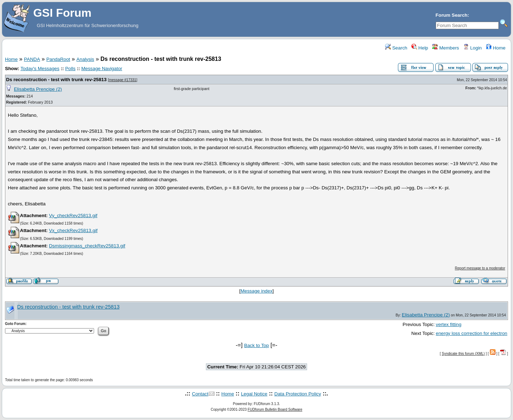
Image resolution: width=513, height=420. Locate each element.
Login (472, 48)
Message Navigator (102, 69)
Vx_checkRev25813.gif (73, 230)
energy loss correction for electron (471, 333)
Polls (70, 69)
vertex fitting (449, 324)
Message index (256, 291)
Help (420, 48)
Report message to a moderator (480, 268)
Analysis (85, 59)
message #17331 (123, 80)
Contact (200, 394)
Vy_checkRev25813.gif (73, 216)
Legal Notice (254, 394)
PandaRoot (58, 59)
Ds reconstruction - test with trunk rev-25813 (56, 80)
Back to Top (256, 345)
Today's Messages (40, 69)
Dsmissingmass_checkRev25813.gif (87, 246)
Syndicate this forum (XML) (463, 354)
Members (445, 48)
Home (496, 48)
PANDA (32, 59)
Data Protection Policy (298, 394)
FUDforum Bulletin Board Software (275, 409)
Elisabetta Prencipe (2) (38, 89)
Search (396, 48)
